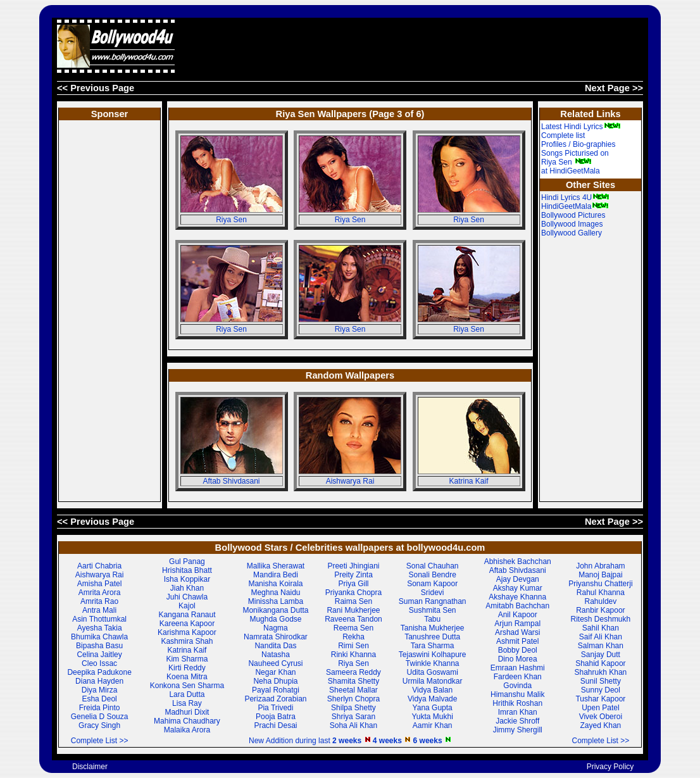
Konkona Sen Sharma (187, 686)
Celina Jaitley (99, 655)
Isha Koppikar (187, 579)
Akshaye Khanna (517, 597)
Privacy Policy (610, 767)
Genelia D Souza (100, 717)
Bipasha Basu (99, 646)
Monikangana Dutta (275, 610)
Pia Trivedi (275, 708)
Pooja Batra (276, 717)
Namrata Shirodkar (276, 637)
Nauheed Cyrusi (275, 663)
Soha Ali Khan (353, 725)
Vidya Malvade (433, 699)
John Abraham (600, 566)
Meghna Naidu (275, 593)
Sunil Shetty (601, 681)
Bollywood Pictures (573, 215)
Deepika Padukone (99, 672)
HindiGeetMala (575, 206)
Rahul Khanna (601, 593)
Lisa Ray (187, 703)
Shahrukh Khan (601, 672)
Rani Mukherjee (353, 610)
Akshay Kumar (518, 588)
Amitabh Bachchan (517, 606)
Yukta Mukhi (432, 717)
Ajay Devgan (518, 579)
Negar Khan (275, 672)
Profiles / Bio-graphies (578, 144)
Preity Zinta (353, 575)
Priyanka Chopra (353, 593)
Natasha (276, 655)
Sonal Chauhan (433, 566)
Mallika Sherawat (276, 566)
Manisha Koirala (275, 584)
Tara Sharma (433, 646)
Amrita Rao (99, 601)
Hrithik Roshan (517, 703)
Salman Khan (601, 646)
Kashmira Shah (187, 641)
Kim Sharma (187, 659)
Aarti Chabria (99, 566)
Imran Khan (518, 712)
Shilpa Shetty (353, 708)
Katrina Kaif (468, 481)
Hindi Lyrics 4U (575, 198)
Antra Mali (99, 610)
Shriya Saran (353, 717)
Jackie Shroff (517, 721)
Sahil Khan (601, 628)
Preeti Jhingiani (353, 566)
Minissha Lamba (276, 601)
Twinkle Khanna (433, 663)
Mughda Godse (275, 619)
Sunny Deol (601, 690)
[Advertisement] (413, 46)
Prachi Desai (275, 725)
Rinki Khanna (353, 655)
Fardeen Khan (518, 677)
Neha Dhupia (275, 681)
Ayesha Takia (100, 628)
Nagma (276, 628)
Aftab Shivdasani (231, 481)
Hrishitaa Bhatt (187, 570)
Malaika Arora (187, 730)
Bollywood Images (572, 224)
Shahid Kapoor (600, 663)
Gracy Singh (99, 725)
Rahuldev (601, 601)
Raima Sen (353, 601)
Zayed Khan (601, 725)
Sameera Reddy (353, 672)
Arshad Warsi (518, 632)
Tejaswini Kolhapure (433, 655)
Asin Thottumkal (99, 619)
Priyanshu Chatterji (600, 584)
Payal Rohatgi (276, 690)
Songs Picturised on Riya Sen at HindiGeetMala (575, 162)
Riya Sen (231, 220)
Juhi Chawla (187, 597)
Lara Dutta (187, 694)
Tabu (432, 619)
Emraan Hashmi (518, 668)
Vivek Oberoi (601, 717)
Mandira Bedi (276, 575)
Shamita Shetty (353, 681)
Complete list (563, 135)
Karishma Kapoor (187, 632)
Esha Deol (99, 699)
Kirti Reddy (187, 668)
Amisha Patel (100, 584)
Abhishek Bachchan (518, 562)
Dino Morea (518, 659)
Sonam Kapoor (432, 584)
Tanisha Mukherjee (433, 628)
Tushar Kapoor (600, 699)
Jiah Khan (187, 588)
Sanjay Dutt (601, 655)
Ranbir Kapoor (600, 610)
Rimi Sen (353, 646)
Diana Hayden (99, 681)
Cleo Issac (99, 663)
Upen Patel (600, 708)
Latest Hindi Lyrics (581, 127)
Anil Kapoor (518, 615)
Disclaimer (90, 767)
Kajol (187, 606)
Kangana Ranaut (187, 615)
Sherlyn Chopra (353, 699)
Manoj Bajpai (600, 575)
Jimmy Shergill (518, 730)
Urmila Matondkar (433, 681)
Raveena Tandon (353, 619)
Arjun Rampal (517, 624)
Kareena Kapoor (187, 624)
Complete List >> (100, 741)
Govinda (517, 686)
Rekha (353, 637)
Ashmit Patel (517, 641)
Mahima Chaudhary (187, 721)
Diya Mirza (100, 690)
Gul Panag (187, 562)
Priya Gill (353, 584)
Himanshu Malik (517, 694)
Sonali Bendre (432, 575)
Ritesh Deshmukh (601, 619)
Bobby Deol (518, 650)
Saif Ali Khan (601, 637)
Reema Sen (353, 628)
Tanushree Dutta (432, 637)
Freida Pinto (100, 708)
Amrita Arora (100, 593)
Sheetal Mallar (353, 690)
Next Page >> (614, 88)
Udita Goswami (433, 672)
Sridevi (433, 593)
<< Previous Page (96, 88)
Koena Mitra (187, 677)
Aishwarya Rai (350, 481)
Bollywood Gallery (572, 233)
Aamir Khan (433, 725)
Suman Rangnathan (433, 601)
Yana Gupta (433, 708)
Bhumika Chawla (99, 637)
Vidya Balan (432, 690)
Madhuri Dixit (187, 712)
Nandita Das (275, 646)
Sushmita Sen (433, 610)
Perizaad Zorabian (275, 699)
